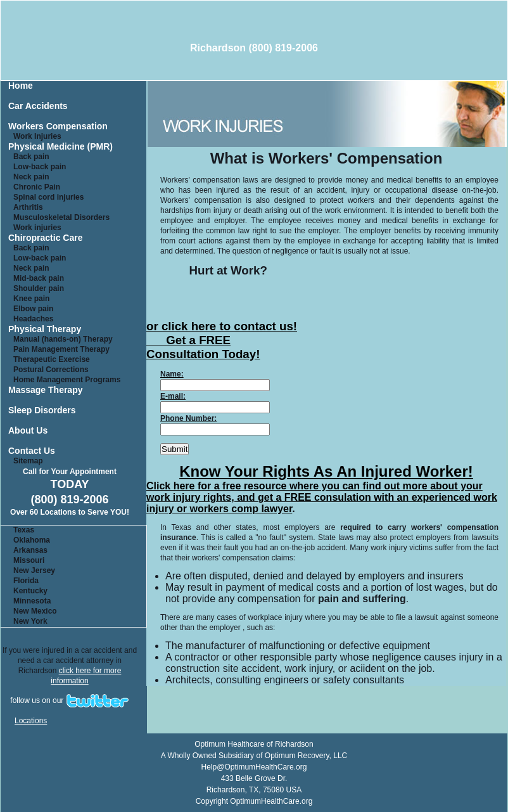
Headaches (33, 319)
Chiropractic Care (45, 238)
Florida (26, 581)
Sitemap (28, 461)
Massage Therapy (46, 390)
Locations (31, 721)
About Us (28, 431)
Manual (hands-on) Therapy (63, 339)
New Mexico (35, 611)
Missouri (29, 560)
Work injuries (37, 228)
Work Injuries (37, 136)
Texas (24, 530)
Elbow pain (33, 309)
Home (21, 86)
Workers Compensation (58, 126)
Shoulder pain (39, 288)
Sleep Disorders (42, 410)
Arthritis (28, 207)
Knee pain (31, 299)
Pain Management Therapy (61, 349)
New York (30, 621)
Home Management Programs (67, 380)
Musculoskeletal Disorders (61, 217)
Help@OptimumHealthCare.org (254, 767)
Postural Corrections (51, 370)
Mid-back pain (39, 278)
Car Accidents (38, 106)
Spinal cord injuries (48, 197)
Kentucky (30, 591)
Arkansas (30, 550)
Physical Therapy (45, 329)
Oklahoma (32, 540)
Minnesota (32, 601)
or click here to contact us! (222, 326)
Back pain (31, 157)
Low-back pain (40, 167)
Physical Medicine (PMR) (60, 147)
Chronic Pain (37, 187)
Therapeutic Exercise (52, 359)
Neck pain (31, 177)
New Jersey (34, 570)
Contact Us (32, 451)
